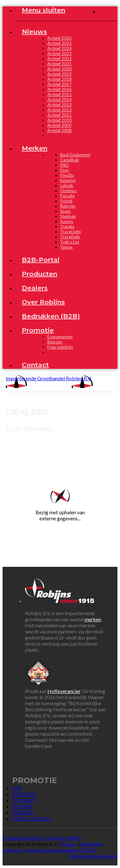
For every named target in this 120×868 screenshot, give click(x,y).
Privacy (69, 844)
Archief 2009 (60, 125)
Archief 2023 (60, 54)
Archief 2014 (60, 100)
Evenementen (60, 337)
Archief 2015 (60, 95)
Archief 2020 (60, 69)
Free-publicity (60, 347)
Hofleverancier (64, 691)
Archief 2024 (60, 48)
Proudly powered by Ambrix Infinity (42, 838)
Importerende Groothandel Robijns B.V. (49, 378)
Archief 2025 (60, 43)
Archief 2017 (60, 84)
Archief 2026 (60, 38)
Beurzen (55, 342)
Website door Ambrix (93, 856)
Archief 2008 (60, 130)
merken (93, 619)
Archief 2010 (60, 120)
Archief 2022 (60, 59)
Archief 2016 (60, 89)
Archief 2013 (60, 105)
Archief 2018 (60, 79)
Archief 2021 (60, 64)
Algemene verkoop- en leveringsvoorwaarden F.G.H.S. (53, 847)
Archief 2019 (60, 74)
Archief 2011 (60, 115)
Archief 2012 (60, 110)
